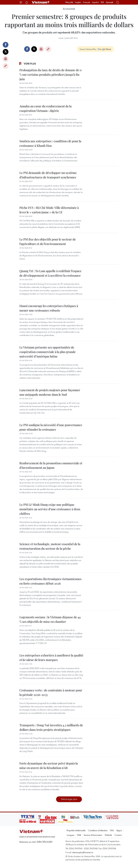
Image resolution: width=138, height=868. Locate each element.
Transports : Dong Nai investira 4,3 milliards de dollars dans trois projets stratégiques (51, 727)
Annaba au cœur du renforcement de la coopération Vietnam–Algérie (46, 108)
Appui (119, 830)
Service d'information (93, 835)
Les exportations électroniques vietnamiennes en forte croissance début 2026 (50, 581)
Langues (71, 835)
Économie (69, 9)
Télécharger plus (69, 799)
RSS (112, 830)
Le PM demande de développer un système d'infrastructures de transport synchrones (48, 175)
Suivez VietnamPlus (88, 49)
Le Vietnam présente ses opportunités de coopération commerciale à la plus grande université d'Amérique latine (48, 352)
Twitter (6, 52)
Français (87, 2)
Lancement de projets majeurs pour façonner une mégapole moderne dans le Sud (50, 392)
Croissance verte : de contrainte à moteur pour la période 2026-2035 (51, 692)
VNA (79, 835)
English (78, 2)
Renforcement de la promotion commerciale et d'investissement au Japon (51, 465)
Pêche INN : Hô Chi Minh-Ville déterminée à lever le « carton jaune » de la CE (49, 210)
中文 (102, 2)
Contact (118, 835)
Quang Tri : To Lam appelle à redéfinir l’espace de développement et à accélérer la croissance (50, 273)
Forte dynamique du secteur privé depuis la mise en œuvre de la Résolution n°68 (49, 766)
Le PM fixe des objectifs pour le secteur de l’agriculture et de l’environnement (48, 241)
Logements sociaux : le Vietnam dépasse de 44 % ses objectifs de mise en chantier (50, 619)
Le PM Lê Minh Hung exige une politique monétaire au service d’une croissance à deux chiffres (50, 509)
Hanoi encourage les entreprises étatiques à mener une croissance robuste (49, 308)
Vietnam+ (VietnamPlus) (41, 2)
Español (95, 2)
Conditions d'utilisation (98, 830)
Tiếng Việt (69, 2)
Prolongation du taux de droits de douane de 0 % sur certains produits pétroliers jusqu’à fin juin (51, 74)
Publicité (108, 835)
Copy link (6, 66)
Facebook (6, 45)
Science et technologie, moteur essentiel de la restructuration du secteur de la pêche (50, 546)
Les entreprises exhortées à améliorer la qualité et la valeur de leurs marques (51, 657)
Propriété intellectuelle (76, 830)
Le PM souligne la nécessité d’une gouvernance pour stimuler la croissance (51, 427)
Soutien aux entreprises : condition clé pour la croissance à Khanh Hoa (50, 143)
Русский (110, 2)
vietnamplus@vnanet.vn (83, 852)
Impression (6, 59)
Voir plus (30, 64)
